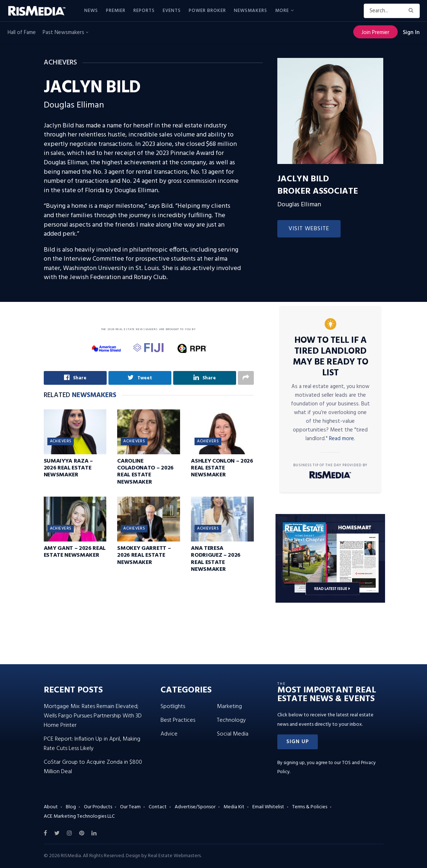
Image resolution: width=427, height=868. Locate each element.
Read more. (342, 439)
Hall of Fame (22, 33)
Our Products (98, 807)
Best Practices (178, 720)
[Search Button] (412, 11)
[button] (298, 742)
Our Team (130, 807)
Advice (169, 734)
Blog (71, 807)
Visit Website (309, 229)
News (91, 11)
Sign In (411, 33)
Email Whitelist (268, 807)
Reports (144, 11)
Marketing (229, 707)
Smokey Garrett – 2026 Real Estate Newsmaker (144, 555)
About (51, 807)
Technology (231, 720)
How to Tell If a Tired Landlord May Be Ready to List (331, 357)
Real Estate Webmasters (174, 856)
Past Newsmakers (65, 33)
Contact (158, 807)
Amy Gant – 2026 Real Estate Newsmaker (75, 552)
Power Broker (207, 11)
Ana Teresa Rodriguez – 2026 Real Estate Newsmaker (216, 559)
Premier (116, 11)
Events (172, 11)
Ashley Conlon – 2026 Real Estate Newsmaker (222, 468)
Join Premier (375, 33)
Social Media (233, 734)
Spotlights (173, 707)
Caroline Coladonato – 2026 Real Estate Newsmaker (145, 472)
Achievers (61, 441)
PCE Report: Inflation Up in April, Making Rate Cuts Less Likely (92, 744)
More (282, 11)
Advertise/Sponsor (195, 807)
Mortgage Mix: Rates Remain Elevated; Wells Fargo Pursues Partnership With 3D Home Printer (93, 716)
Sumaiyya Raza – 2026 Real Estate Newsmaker (68, 468)
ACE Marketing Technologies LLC (79, 816)
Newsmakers (251, 11)
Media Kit (234, 807)
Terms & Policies (310, 807)
